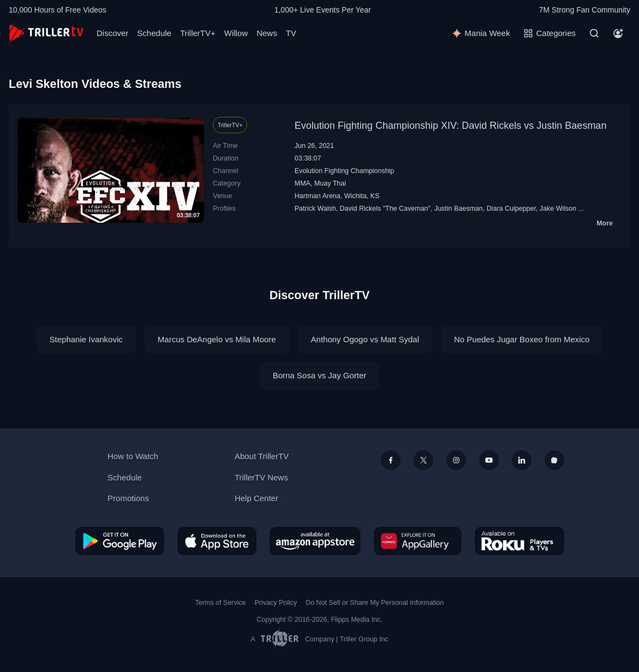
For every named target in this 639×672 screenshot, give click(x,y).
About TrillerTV (262, 456)
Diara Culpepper (511, 209)
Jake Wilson (558, 209)
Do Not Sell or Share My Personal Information (375, 603)
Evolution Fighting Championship (345, 171)
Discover (112, 33)
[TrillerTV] (46, 33)
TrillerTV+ (198, 33)
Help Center (256, 498)
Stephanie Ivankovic (86, 339)
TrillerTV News (261, 477)
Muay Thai (330, 183)
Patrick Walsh (315, 209)
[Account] (618, 33)
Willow (236, 33)
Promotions (128, 498)
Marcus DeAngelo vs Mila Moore (217, 339)
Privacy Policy (276, 603)
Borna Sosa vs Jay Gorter (320, 375)
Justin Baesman (459, 209)
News (267, 33)
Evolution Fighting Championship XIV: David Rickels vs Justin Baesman (451, 126)
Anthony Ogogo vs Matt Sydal (365, 339)
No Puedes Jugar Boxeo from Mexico (522, 339)
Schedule (154, 33)
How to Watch (133, 456)
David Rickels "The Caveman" (385, 209)
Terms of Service (221, 603)
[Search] (594, 33)
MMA (303, 183)
